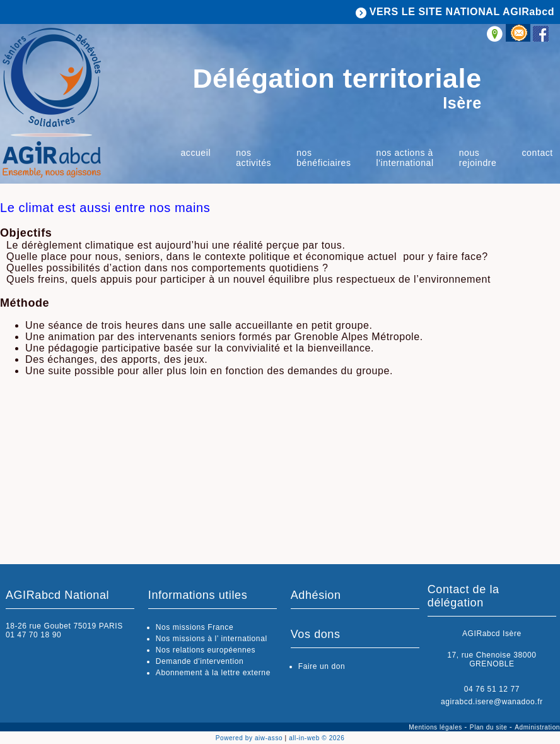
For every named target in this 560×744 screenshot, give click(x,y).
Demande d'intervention (200, 661)
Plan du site (490, 727)
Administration (537, 727)
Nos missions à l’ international (212, 639)
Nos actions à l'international (405, 158)
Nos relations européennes (206, 650)
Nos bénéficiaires (324, 158)
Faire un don (322, 666)
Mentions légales (436, 727)
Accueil (195, 153)
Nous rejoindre (478, 158)
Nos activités (254, 158)
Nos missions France (195, 627)
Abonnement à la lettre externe (213, 673)
